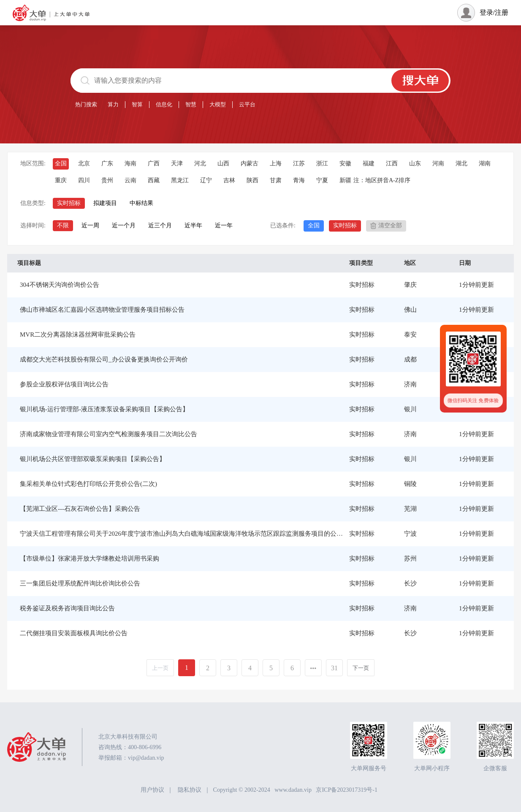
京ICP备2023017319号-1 (346, 790)
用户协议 (152, 790)
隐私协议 (190, 790)
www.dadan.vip (293, 790)
